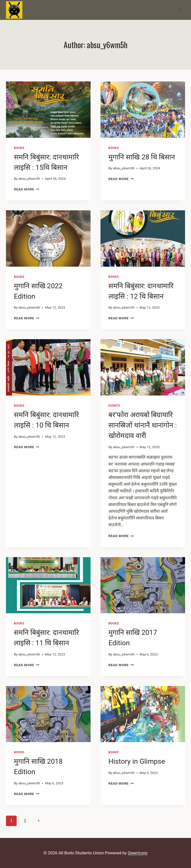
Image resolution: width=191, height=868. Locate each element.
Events (114, 406)
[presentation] (48, 110)
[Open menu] (180, 10)
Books (19, 148)
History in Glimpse (137, 761)
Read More (27, 189)
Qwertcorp (138, 853)
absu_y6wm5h (29, 179)
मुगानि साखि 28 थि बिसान (142, 157)
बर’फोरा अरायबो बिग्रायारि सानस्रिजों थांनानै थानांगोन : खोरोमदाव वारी (143, 425)
